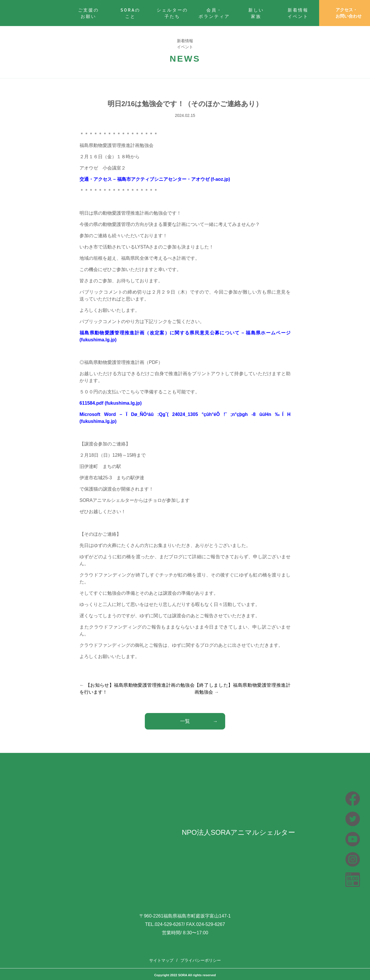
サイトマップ (161, 960)
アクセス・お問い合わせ (345, 13)
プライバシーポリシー (201, 960)
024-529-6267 (169, 924)
